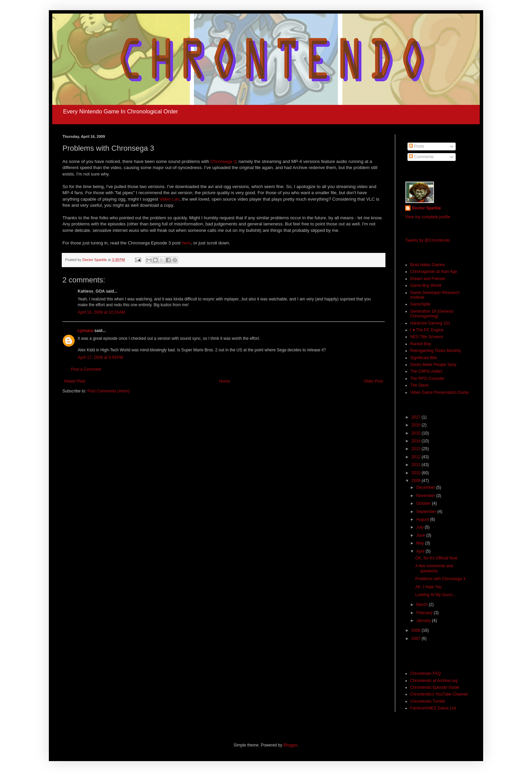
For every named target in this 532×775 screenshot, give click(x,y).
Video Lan (169, 199)
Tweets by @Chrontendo (427, 240)
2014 (417, 441)
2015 (417, 433)
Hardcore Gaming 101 (430, 323)
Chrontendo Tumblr (428, 701)
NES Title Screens (427, 337)
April (421, 551)
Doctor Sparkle (426, 208)
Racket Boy (421, 344)
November (426, 496)
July (421, 527)
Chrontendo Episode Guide (435, 687)
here (186, 243)
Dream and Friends (428, 279)
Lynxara (85, 331)
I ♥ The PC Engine (427, 330)
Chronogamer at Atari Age (434, 272)
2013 (417, 449)
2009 (417, 481)
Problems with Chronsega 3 (440, 579)
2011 (417, 465)
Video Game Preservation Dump (440, 392)
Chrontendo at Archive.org (434, 681)
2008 (417, 630)
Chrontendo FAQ (425, 673)
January (424, 621)
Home (225, 381)
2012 (417, 457)
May (421, 543)
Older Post (373, 381)
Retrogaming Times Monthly (435, 351)
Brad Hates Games (427, 265)
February (425, 613)
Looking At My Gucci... (435, 595)
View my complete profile (428, 217)
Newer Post (75, 381)
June (421, 535)
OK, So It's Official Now (436, 558)
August (423, 519)
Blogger (290, 745)
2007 (417, 639)
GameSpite (420, 304)
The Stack (419, 385)
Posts (416, 146)
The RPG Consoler (427, 379)
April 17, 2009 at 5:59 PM (100, 357)
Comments (421, 157)
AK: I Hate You (429, 587)
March (423, 605)
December (426, 487)
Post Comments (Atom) (108, 391)
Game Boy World (426, 285)
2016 (417, 425)
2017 (417, 417)
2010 (417, 473)
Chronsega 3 (223, 161)
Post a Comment (86, 369)
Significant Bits (424, 358)
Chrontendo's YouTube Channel (439, 694)
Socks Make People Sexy (433, 365)
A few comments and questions (434, 568)
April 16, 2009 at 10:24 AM (101, 312)
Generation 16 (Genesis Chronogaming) (432, 314)
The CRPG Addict (426, 371)
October (424, 503)
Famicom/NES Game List (433, 708)
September (427, 512)
